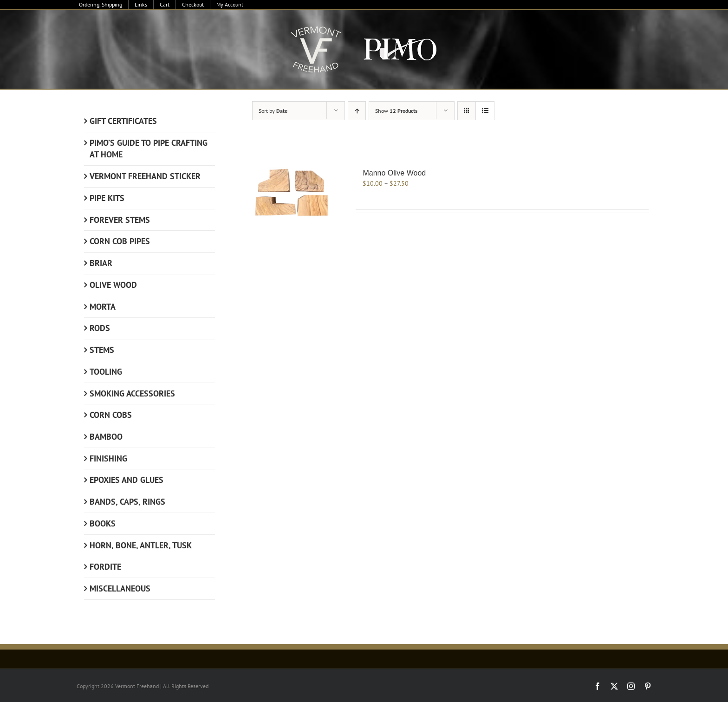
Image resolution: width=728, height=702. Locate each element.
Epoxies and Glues (127, 480)
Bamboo (106, 437)
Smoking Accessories (132, 393)
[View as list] (485, 111)
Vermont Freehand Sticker (145, 176)
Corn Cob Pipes (120, 241)
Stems (102, 350)
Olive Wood (113, 285)
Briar (101, 263)
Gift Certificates (123, 121)
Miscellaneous (120, 588)
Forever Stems (120, 220)
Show (396, 111)
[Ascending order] (357, 111)
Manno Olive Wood (394, 173)
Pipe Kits (107, 198)
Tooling (106, 372)
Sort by (273, 111)
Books (103, 523)
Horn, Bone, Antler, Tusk (141, 545)
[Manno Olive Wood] (294, 193)
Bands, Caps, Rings (127, 502)
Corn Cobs (111, 415)
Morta (103, 307)
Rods (100, 328)
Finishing (108, 458)
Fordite (105, 567)
